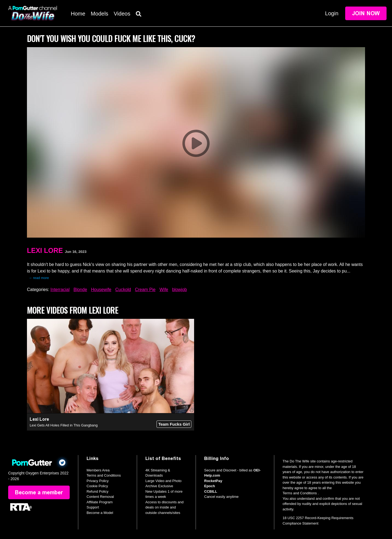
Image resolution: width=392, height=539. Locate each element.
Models (99, 14)
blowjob (179, 290)
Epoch (210, 486)
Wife (164, 290)
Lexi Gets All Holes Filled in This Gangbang (64, 425)
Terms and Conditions (104, 475)
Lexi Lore (45, 250)
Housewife (101, 290)
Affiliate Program (100, 502)
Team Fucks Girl (174, 424)
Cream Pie (145, 290)
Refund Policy (97, 491)
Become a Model (100, 513)
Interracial (60, 290)
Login (332, 13)
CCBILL (211, 491)
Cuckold (123, 290)
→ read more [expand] (39, 278)
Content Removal (100, 497)
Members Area (98, 470)
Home (78, 14)
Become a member (39, 492)
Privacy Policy (98, 481)
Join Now (366, 13)
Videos (122, 14)
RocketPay (213, 481)
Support (93, 507)
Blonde (80, 290)
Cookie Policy (97, 486)
